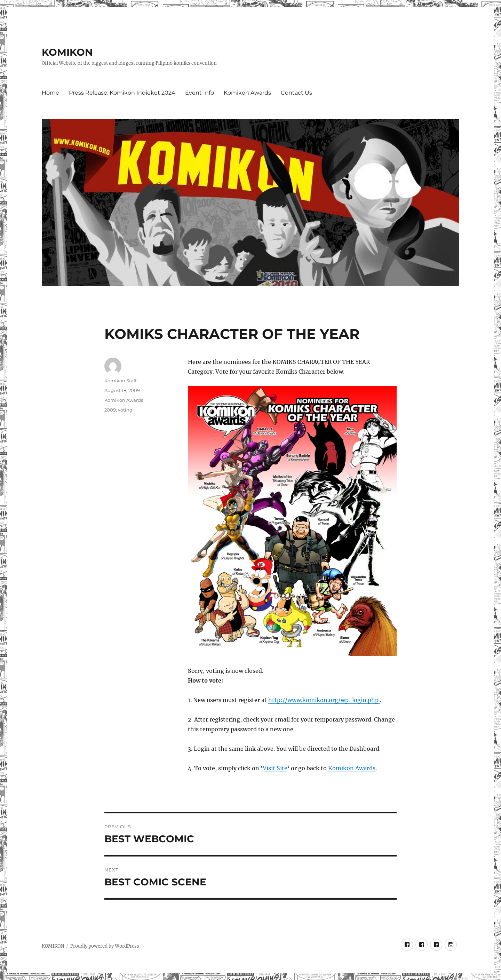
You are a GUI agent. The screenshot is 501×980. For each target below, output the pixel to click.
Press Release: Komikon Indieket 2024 (122, 93)
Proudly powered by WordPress (105, 946)
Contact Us (296, 93)
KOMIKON (67, 52)
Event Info (200, 93)
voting (125, 410)
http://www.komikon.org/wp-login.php (324, 700)
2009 (110, 410)
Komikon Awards (247, 93)
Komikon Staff (120, 381)
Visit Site (275, 768)
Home (50, 93)
